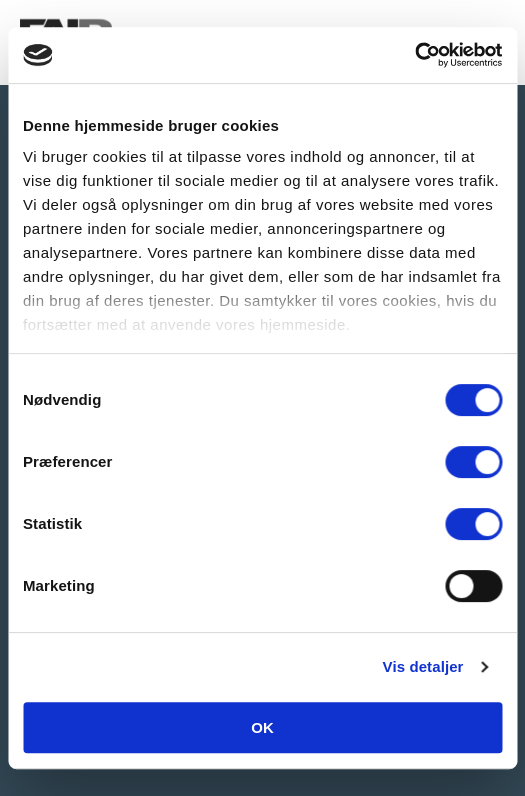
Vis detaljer (423, 666)
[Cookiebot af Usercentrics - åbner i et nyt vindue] (414, 55)
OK (262, 727)
